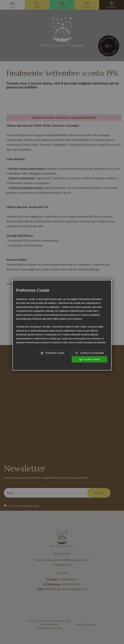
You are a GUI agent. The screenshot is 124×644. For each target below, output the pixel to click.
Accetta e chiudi (90, 360)
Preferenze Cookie (52, 353)
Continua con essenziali (89, 353)
